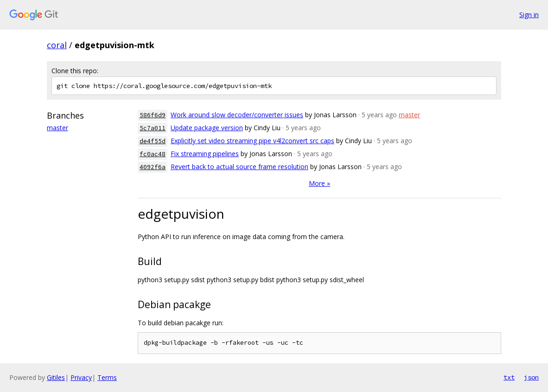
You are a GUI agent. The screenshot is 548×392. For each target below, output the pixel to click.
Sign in (529, 15)
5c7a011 (153, 128)
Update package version (207, 128)
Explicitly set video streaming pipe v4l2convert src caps (252, 141)
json (531, 377)
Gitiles (56, 377)
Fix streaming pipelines (205, 154)
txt (509, 377)
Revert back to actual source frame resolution (239, 167)
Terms (107, 377)
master (57, 128)
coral (57, 45)
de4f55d (153, 141)
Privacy (81, 377)
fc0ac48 (153, 154)
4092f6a (153, 167)
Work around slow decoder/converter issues (237, 115)
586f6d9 (153, 115)
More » (319, 183)
